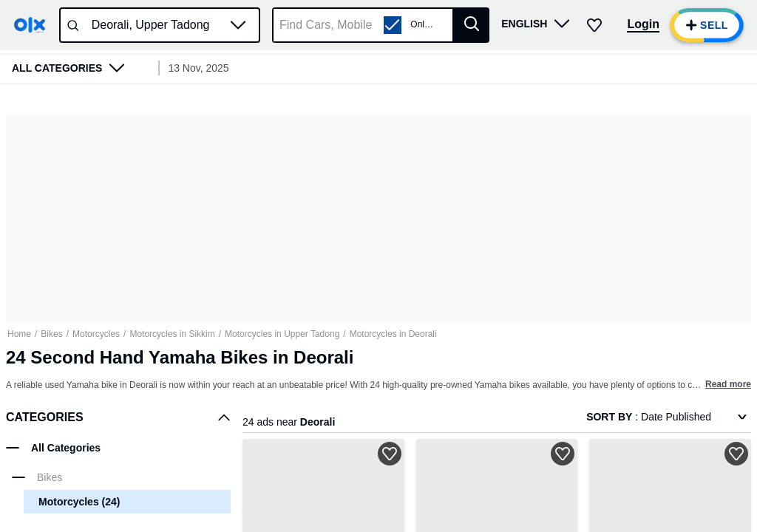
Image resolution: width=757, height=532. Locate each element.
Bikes (51, 334)
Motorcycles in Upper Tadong (282, 334)
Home (19, 334)
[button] (238, 25)
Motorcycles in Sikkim (172, 334)
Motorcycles (96, 334)
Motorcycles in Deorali (393, 334)
